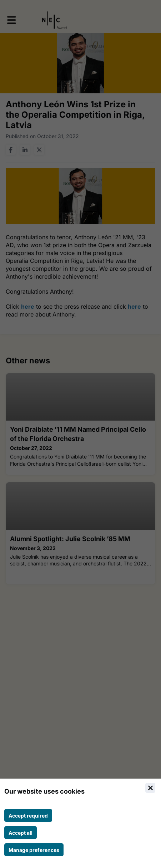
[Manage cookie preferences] (34, 850)
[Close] (150, 788)
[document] (80, 823)
